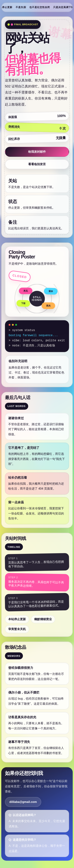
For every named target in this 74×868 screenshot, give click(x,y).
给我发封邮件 (37, 152)
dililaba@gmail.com (23, 802)
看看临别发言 (37, 164)
